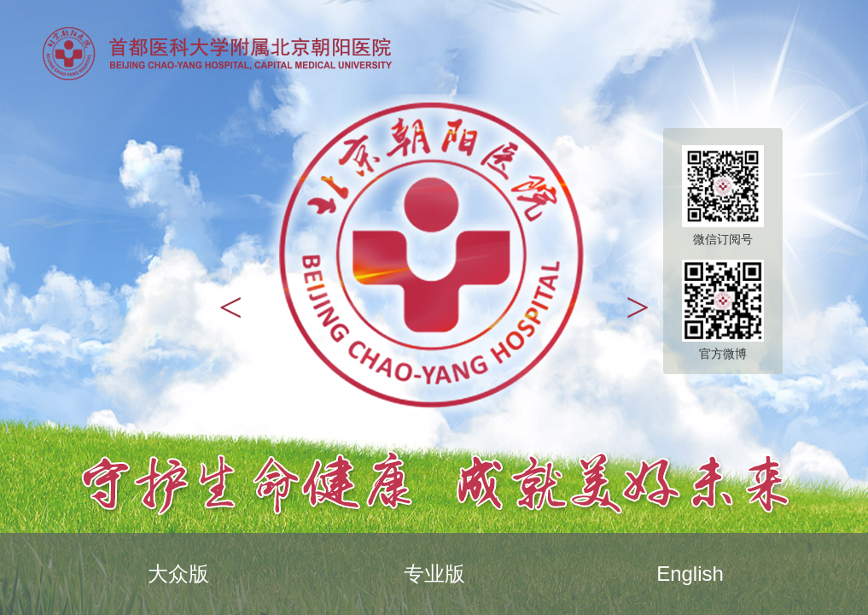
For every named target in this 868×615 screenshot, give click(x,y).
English (690, 574)
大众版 (178, 574)
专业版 (434, 574)
